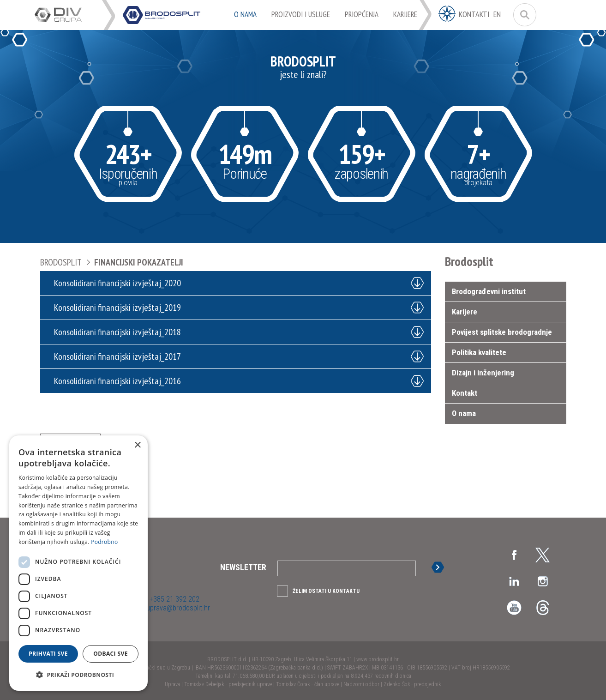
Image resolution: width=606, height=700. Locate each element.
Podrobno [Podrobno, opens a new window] (104, 542)
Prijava (440, 567)
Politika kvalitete (479, 352)
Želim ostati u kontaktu (326, 591)
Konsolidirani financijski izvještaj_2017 (117, 356)
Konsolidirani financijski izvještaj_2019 (117, 308)
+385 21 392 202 (174, 599)
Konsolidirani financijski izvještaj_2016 (117, 381)
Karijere (465, 312)
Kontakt (465, 393)
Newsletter (243, 567)
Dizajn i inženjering (483, 373)
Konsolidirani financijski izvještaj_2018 (117, 332)
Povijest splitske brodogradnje (502, 332)
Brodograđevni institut (489, 291)
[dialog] (78, 563)
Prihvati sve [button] (48, 654)
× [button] (137, 445)
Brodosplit (61, 262)
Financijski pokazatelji (139, 262)
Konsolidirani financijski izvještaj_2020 (117, 283)
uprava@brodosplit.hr (177, 608)
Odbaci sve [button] (111, 654)
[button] (78, 675)
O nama (464, 413)
